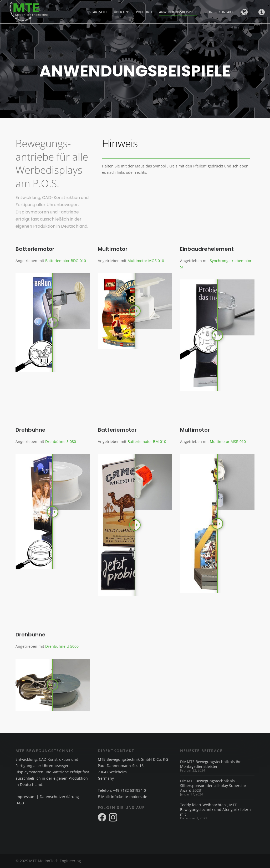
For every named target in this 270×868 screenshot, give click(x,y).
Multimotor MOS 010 (146, 261)
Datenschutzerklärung (59, 797)
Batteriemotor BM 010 (147, 441)
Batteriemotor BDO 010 (66, 261)
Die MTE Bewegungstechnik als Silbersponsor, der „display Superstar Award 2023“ (213, 786)
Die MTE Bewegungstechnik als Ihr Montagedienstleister (210, 764)
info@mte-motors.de (129, 797)
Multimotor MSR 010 (228, 441)
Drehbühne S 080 (61, 441)
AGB (20, 803)
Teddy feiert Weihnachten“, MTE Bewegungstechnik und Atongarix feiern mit (215, 810)
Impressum (26, 797)
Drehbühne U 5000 (62, 646)
